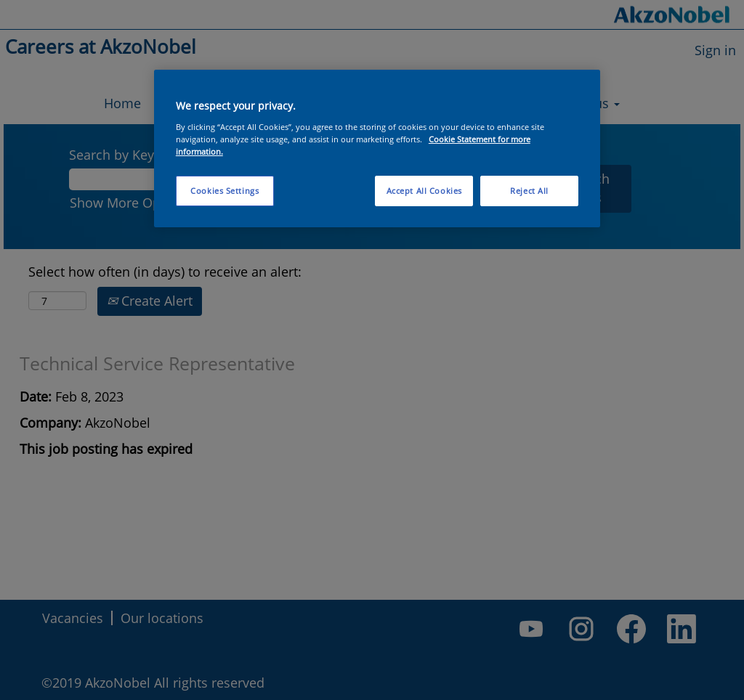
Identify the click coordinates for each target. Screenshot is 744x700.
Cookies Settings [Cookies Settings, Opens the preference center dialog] (225, 191)
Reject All (529, 191)
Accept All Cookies (424, 191)
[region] (377, 148)
